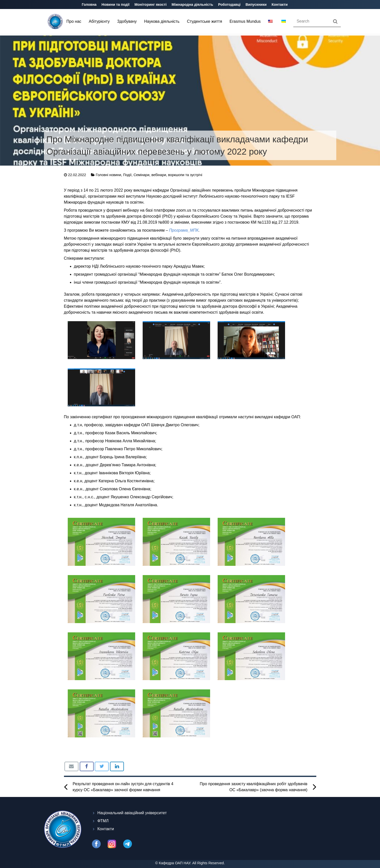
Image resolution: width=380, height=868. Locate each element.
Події (127, 175)
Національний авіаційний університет (132, 813)
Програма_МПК (184, 230)
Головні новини (108, 175)
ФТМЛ (103, 821)
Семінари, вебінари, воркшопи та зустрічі (168, 175)
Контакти (106, 829)
